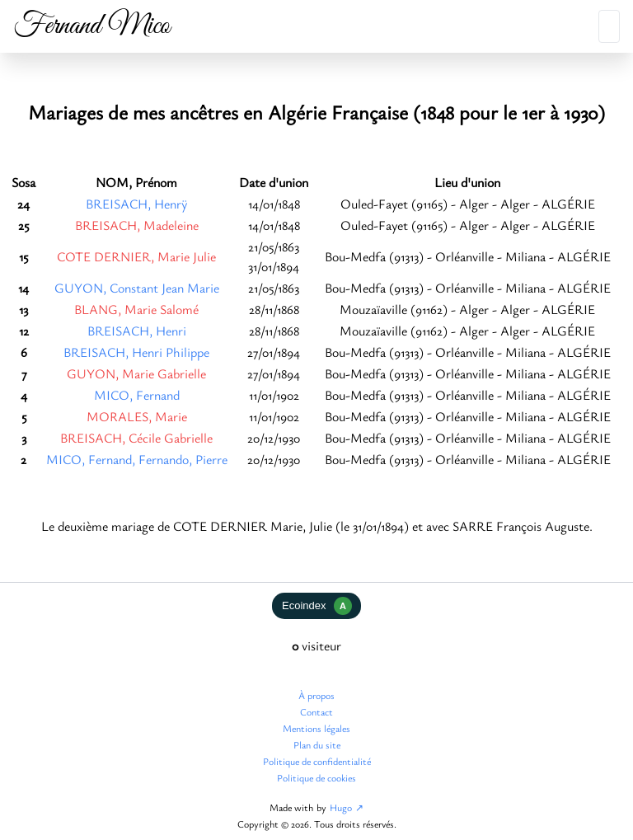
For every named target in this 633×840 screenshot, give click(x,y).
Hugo (341, 807)
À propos (316, 695)
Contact (316, 711)
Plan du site (317, 744)
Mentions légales (316, 728)
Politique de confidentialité (317, 761)
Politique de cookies (316, 777)
